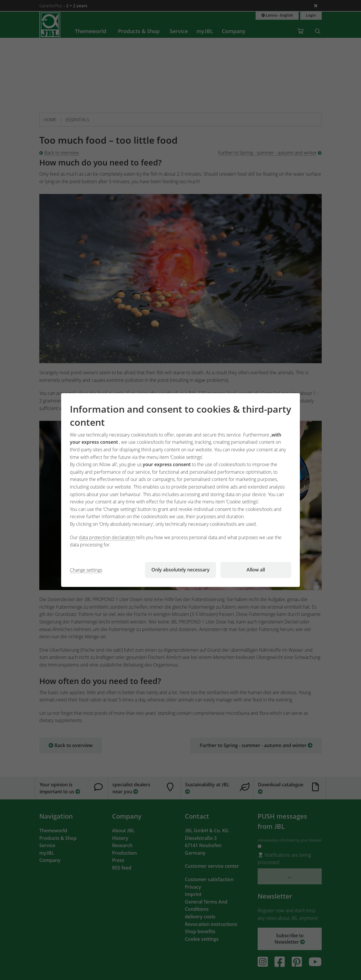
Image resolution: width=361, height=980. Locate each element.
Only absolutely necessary (180, 570)
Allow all (256, 570)
